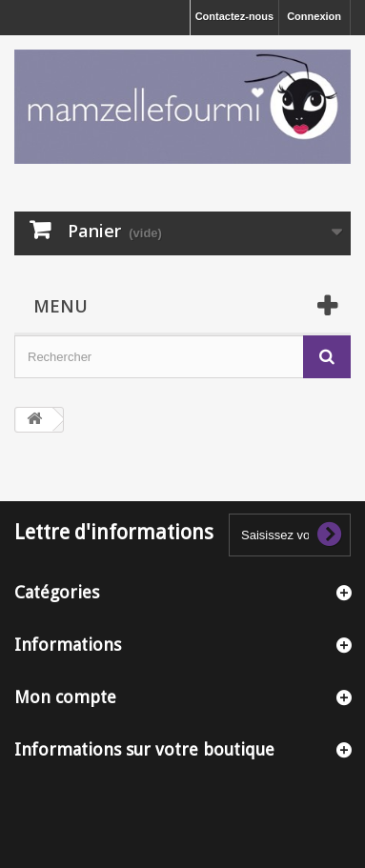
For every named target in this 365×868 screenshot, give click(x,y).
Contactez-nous (235, 16)
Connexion (314, 16)
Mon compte (65, 697)
